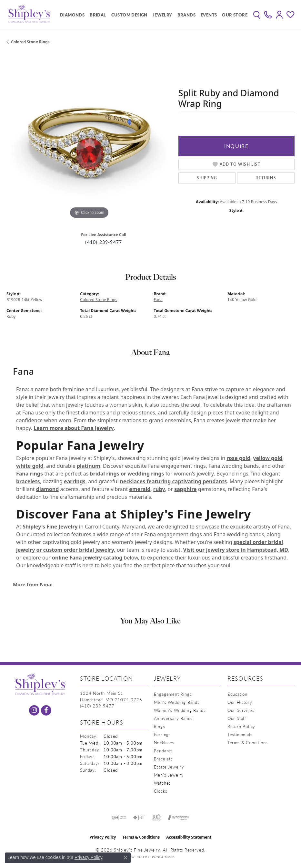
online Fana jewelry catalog (87, 558)
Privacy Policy (103, 837)
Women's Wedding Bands (180, 710)
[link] (268, 15)
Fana (158, 300)
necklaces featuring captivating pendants (174, 481)
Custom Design (129, 15)
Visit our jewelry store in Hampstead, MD (236, 550)
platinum (89, 466)
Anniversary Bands (173, 718)
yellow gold (268, 458)
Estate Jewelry (169, 767)
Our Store (235, 15)
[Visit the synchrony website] (178, 818)
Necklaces (164, 743)
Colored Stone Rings (30, 42)
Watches (163, 783)
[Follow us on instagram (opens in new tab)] (34, 710)
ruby (159, 489)
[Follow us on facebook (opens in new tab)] (46, 710)
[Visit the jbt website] (139, 818)
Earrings (162, 734)
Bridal (98, 15)
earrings (75, 481)
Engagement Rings (173, 694)
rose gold (238, 458)
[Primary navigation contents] (152, 15)
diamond (48, 489)
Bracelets (163, 759)
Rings (160, 726)
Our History (240, 702)
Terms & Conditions (248, 743)
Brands (186, 15)
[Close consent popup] (125, 858)
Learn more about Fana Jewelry (74, 428)
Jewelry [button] (162, 15)
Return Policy (241, 726)
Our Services (241, 710)
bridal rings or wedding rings (127, 474)
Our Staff (237, 718)
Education (237, 694)
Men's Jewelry (169, 775)
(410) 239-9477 (104, 242)
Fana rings (30, 474)
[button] (257, 15)
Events (209, 15)
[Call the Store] (97, 706)
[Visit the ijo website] (119, 818)
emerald (140, 489)
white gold (30, 466)
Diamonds (72, 15)
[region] (89, 137)
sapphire (185, 489)
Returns (266, 178)
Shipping (207, 178)
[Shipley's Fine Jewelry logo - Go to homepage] (29, 15)
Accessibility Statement (189, 837)
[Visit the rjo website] (156, 818)
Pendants (163, 751)
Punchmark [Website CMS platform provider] (163, 857)
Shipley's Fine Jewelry (50, 527)
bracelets (28, 481)
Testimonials (240, 734)
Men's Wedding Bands (177, 702)
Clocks (161, 791)
